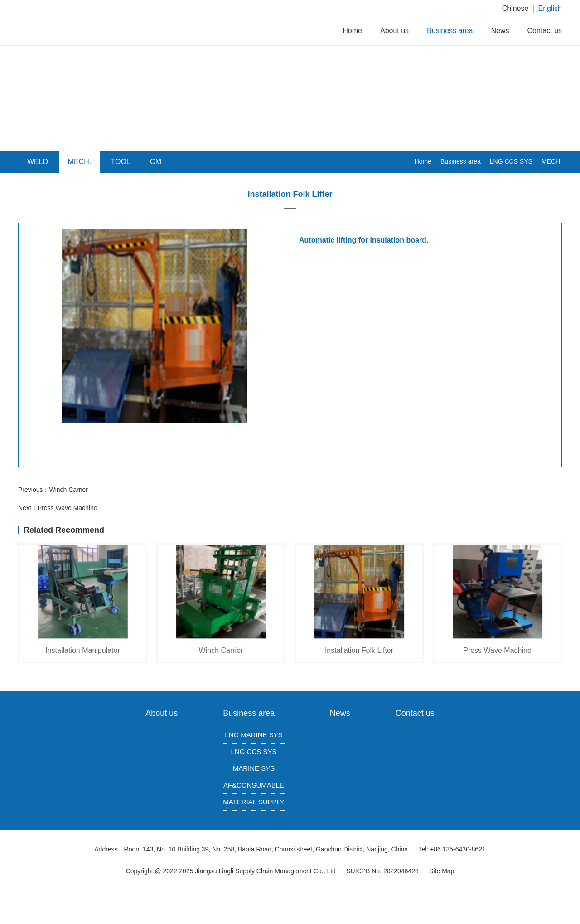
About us (394, 31)
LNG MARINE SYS (254, 735)
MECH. (552, 161)
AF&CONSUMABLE (254, 785)
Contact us (545, 31)
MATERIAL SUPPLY (254, 802)
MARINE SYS (254, 768)
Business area (450, 31)
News (500, 31)
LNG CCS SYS (511, 161)
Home (352, 31)
